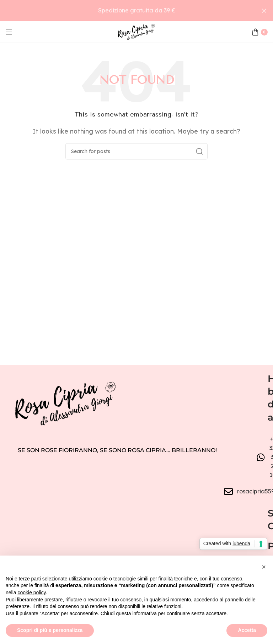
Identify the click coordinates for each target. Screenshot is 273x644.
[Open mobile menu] (9, 32)
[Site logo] (136, 31)
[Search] (136, 151)
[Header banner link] (126, 11)
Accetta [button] (247, 630)
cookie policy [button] (31, 592)
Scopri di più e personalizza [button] (50, 630)
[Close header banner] (264, 11)
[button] (264, 567)
